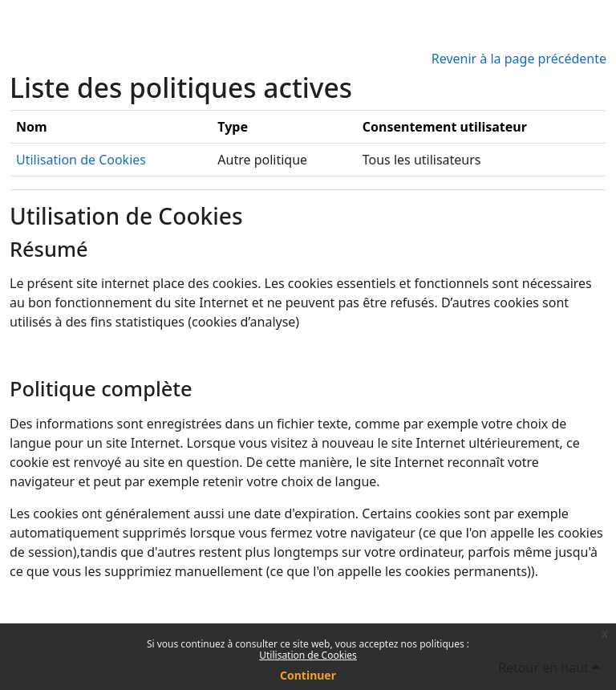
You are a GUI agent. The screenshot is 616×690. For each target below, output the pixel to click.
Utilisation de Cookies (308, 655)
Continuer (308, 675)
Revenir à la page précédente (519, 59)
